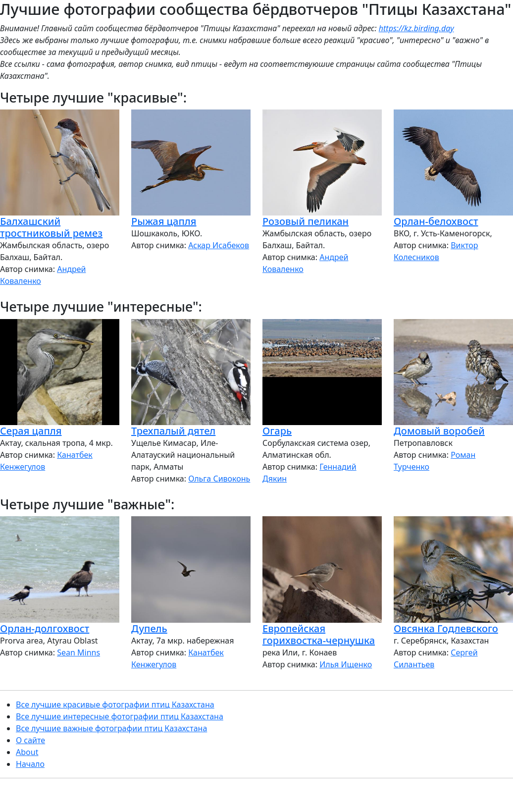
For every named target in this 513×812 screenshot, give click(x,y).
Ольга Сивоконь (219, 479)
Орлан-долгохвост (45, 628)
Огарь (277, 431)
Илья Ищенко (346, 664)
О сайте (30, 740)
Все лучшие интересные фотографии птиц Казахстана (120, 716)
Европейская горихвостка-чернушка (319, 634)
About (27, 752)
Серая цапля (31, 431)
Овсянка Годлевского (446, 628)
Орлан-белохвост (436, 221)
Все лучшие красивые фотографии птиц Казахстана (115, 704)
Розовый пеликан (306, 221)
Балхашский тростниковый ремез (51, 227)
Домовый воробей (439, 431)
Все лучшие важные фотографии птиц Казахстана (111, 728)
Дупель (149, 628)
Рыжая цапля (164, 221)
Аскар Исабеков (219, 245)
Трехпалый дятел (173, 431)
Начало (30, 764)
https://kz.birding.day (416, 28)
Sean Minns (78, 652)
